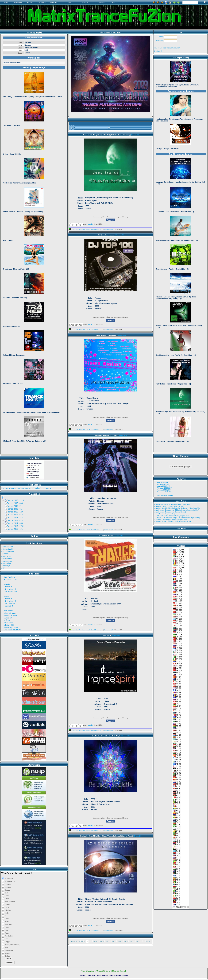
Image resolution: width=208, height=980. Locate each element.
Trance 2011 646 (15, 515)
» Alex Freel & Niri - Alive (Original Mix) (169, 506)
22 (122, 941)
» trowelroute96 (7, 547)
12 (98, 941)
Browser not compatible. (34, 244)
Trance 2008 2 (14, 506)
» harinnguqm (6, 561)
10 (94, 941)
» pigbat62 (5, 554)
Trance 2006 (135, 135)
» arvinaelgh (6, 563)
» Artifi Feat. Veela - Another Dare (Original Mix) (172, 516)
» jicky (4, 568)
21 (120, 941)
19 (115, 941)
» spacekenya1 (7, 556)
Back (73, 941)
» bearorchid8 (6, 559)
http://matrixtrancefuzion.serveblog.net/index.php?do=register (25, 488)
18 (113, 941)
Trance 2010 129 (15, 512)
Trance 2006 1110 (15, 500)
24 (127, 941)
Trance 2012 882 (15, 518)
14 (103, 941)
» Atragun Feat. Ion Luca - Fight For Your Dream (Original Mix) (177, 518)
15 (106, 941)
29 (139, 941)
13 (101, 941)
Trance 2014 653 (15, 523)
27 (134, 941)
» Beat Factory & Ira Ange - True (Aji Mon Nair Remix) (174, 521)
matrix (9, 580)
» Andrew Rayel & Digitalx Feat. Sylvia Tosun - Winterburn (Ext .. (178, 508)
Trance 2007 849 (15, 503)
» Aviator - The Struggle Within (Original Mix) (171, 519)
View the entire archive (165, 496)
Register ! (158, 51)
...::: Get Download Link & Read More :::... (86, 229)
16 (108, 941)
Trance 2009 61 (14, 509)
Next (148, 941)
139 (144, 941)
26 (132, 941)
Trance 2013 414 (15, 520)
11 (96, 941)
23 (125, 941)
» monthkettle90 (7, 551)
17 (110, 941)
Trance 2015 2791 (15, 526)
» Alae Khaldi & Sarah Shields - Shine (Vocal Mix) (172, 504)
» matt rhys (5, 566)
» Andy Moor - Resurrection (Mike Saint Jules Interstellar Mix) (177, 510)
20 (118, 941)
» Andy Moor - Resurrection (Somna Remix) (170, 512)
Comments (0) (109, 229)
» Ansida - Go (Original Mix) (165, 514)
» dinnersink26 (7, 549)
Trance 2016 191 (15, 529)
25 (130, 941)
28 (137, 941)
